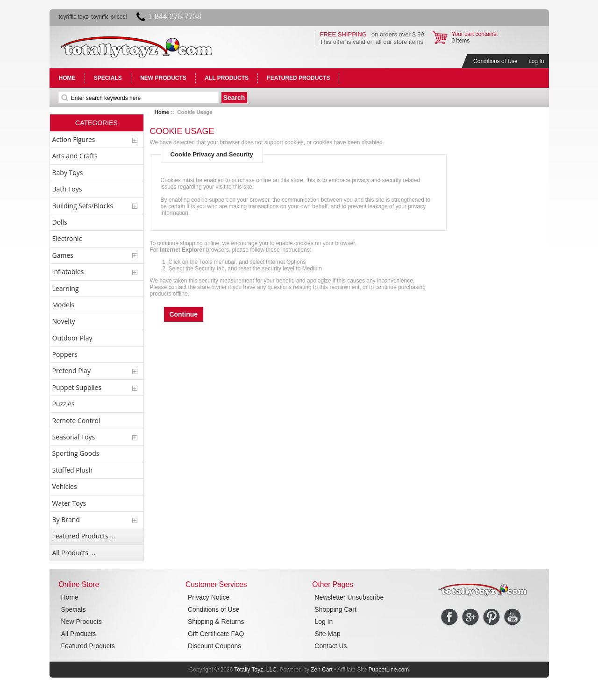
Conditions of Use (495, 61)
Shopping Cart (335, 609)
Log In (536, 61)
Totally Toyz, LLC (255, 670)
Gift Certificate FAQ (216, 634)
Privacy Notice (209, 597)
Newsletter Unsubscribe (349, 597)
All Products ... (74, 553)
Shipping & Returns (216, 622)
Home (162, 112)
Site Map (327, 634)
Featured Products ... (84, 536)
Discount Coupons (214, 646)
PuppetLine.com (389, 670)
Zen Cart (322, 670)
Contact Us (331, 646)
